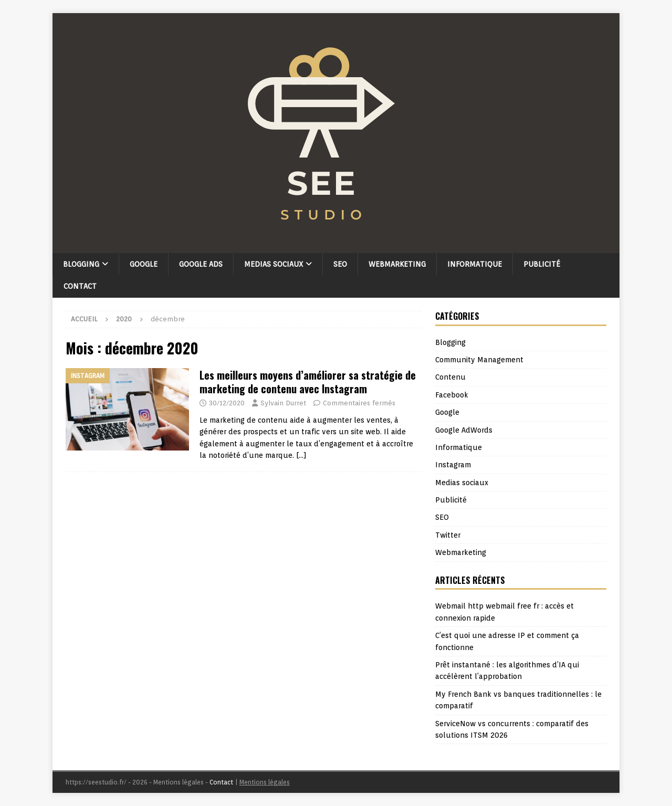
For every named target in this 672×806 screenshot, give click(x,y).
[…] (301, 455)
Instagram (453, 465)
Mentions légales (265, 782)
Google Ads (201, 264)
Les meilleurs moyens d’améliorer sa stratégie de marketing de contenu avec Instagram (308, 382)
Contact (80, 286)
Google (144, 264)
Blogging (81, 264)
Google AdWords (464, 430)
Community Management (479, 360)
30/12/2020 (227, 403)
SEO (340, 264)
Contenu (450, 377)
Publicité (542, 264)
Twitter (448, 535)
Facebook (452, 395)
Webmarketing (397, 264)
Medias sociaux (274, 264)
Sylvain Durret (283, 403)
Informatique (475, 264)
